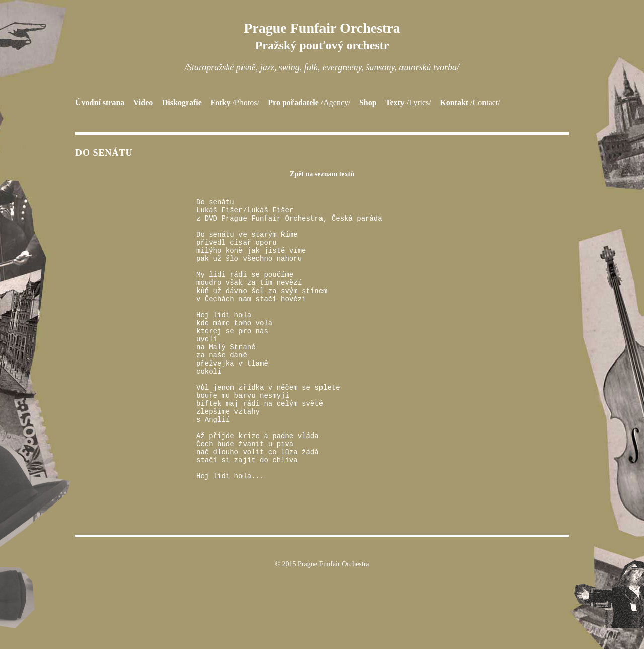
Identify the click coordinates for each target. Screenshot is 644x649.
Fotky (234, 102)
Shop (368, 102)
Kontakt (470, 102)
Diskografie (182, 102)
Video (143, 102)
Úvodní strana (100, 102)
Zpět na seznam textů (322, 174)
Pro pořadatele (309, 102)
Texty (408, 102)
